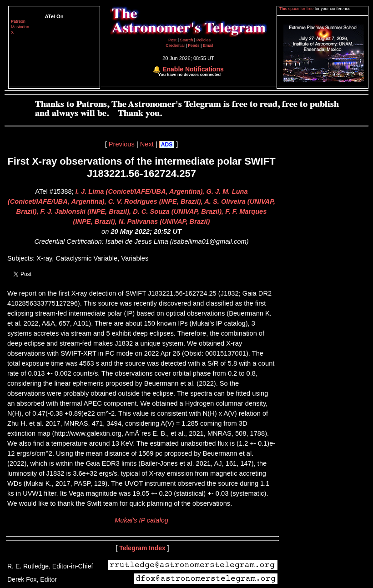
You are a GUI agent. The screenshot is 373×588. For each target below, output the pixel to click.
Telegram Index (142, 548)
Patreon (18, 21)
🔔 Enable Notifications (188, 69)
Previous (122, 144)
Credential (176, 45)
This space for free (297, 9)
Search (187, 40)
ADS (167, 145)
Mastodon (20, 27)
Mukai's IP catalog (141, 520)
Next (147, 144)
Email (208, 45)
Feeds (194, 45)
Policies (204, 40)
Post (173, 40)
